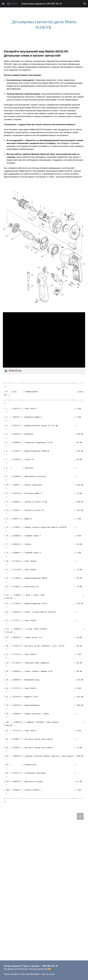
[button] (3, 4)
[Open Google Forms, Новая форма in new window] (80, 816)
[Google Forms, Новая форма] (44, 885)
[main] (44, 25)
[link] (44, 343)
